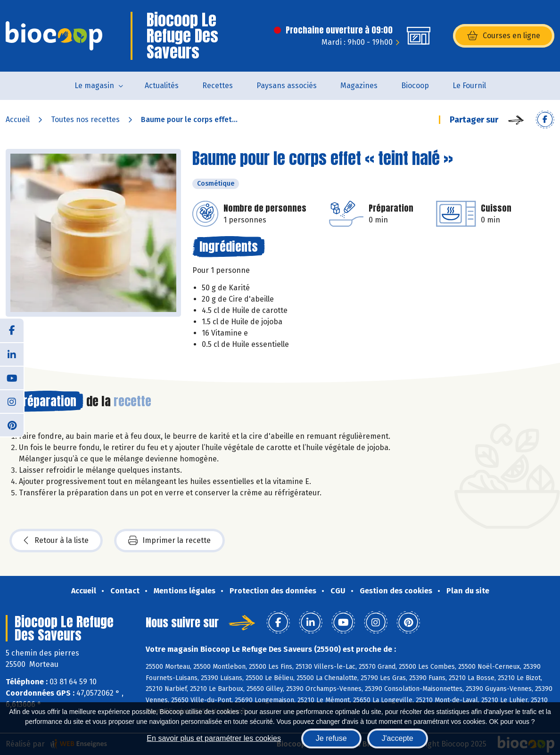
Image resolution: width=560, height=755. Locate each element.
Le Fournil (469, 86)
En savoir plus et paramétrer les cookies (214, 738)
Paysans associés (287, 86)
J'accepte (398, 738)
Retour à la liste (56, 541)
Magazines (359, 86)
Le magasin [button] (94, 86)
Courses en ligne (504, 36)
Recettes (218, 86)
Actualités (162, 86)
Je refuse (331, 738)
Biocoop (415, 86)
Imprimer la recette (169, 541)
